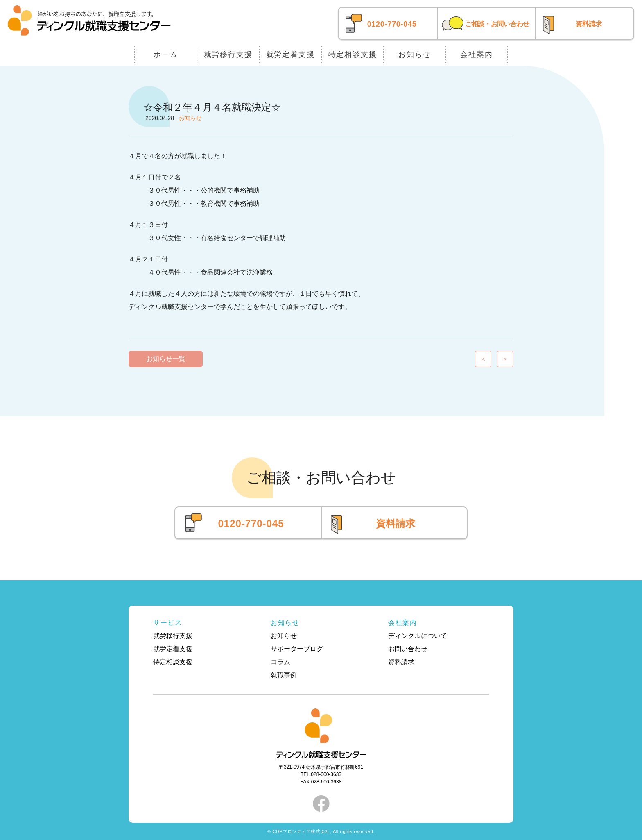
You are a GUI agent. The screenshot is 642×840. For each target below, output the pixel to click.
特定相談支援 (353, 54)
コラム (280, 662)
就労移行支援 (228, 54)
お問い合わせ (408, 649)
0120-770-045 (392, 24)
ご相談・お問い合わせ (497, 24)
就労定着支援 (290, 54)
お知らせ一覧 (166, 359)
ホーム (166, 54)
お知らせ (415, 54)
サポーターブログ (297, 649)
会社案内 (476, 54)
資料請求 (589, 24)
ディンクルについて (418, 636)
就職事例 (284, 675)
